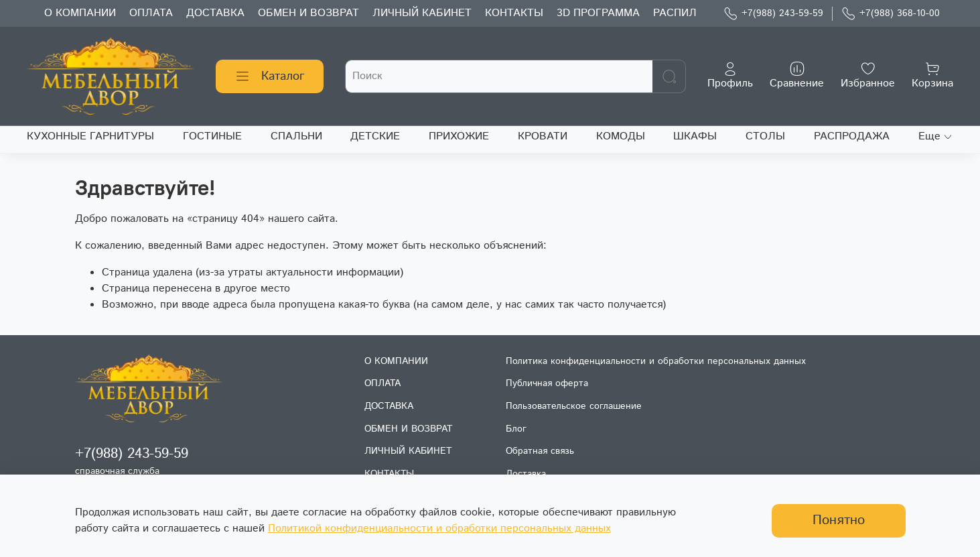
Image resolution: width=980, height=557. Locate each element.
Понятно (839, 520)
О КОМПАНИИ (80, 13)
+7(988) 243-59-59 (773, 14)
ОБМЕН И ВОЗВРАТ (308, 13)
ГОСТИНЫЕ (212, 136)
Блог (516, 429)
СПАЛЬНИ (296, 136)
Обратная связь (540, 451)
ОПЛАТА (151, 13)
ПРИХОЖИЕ (459, 136)
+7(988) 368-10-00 (891, 14)
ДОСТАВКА (215, 13)
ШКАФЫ (695, 136)
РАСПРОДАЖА (852, 136)
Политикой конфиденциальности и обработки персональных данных (439, 529)
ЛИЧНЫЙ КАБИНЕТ (422, 13)
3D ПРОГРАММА (598, 13)
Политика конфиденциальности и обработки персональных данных (656, 361)
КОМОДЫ (621, 136)
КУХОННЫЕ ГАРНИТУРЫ (90, 136)
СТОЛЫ (765, 136)
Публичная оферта (547, 383)
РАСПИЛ (675, 13)
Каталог (270, 76)
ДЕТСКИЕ (375, 136)
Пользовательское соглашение (574, 406)
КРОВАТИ (543, 136)
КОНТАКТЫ (514, 13)
